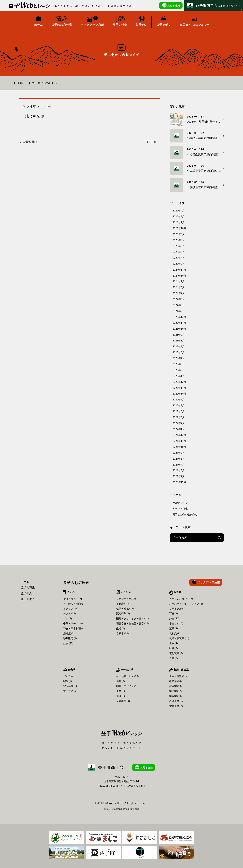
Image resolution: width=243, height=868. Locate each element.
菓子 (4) (174, 628)
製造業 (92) (175, 691)
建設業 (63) (175, 686)
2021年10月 (179, 447)
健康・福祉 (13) (125, 608)
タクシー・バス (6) (127, 599)
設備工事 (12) (177, 701)
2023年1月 (179, 376)
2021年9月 (179, 453)
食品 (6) (174, 658)
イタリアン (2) (71, 608)
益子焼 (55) (70, 691)
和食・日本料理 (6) (74, 628)
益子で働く (28, 599)
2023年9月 (179, 335)
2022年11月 (179, 388)
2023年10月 (179, 329)
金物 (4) (174, 643)
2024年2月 (179, 311)
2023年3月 (179, 364)
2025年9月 (179, 234)
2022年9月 (179, 400)
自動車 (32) (123, 633)
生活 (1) (121, 628)
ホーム (25, 581)
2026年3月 (179, 216)
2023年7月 (179, 346)
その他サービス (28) (128, 676)
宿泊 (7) (68, 681)
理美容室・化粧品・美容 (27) (133, 623)
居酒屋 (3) (69, 633)
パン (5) (68, 618)
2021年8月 (179, 459)
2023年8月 (179, 341)
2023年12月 (179, 317)
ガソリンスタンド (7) (181, 599)
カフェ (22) (70, 613)
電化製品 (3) (176, 653)
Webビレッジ (180, 503)
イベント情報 (180, 508)
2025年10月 (179, 228)
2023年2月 (179, 370)
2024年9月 (179, 281)
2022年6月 (179, 411)
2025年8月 (179, 240)
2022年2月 (179, 423)
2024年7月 (179, 293)
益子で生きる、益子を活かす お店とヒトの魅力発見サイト (95, 6)
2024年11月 (179, 270)
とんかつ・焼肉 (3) (74, 604)
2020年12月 (179, 482)
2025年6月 (179, 246)
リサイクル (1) (177, 608)
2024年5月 (179, 305)
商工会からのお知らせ (46, 83)
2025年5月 (179, 252)
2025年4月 (179, 258)
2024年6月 (179, 299)
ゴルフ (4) (69, 676)
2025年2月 (179, 264)
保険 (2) (121, 681)
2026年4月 (179, 211)
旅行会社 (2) (70, 686)
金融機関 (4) (123, 701)
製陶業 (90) (175, 696)
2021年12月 (179, 435)
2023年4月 (179, 358)
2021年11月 (179, 441)
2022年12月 (179, 382)
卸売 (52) (174, 618)
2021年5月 (179, 470)
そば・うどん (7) (73, 599)
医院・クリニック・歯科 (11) (133, 618)
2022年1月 (179, 429)
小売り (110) (176, 623)
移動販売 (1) (70, 638)
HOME (21, 83)
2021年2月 (179, 476)
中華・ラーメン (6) (74, 623)
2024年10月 (179, 276)
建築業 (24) (175, 681)
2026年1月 (179, 222)
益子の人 (26, 593)
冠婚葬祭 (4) (123, 613)
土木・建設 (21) (178, 676)
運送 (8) (121, 696)
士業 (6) (121, 691)
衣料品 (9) (175, 633)
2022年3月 (179, 417)
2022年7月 (179, 405)
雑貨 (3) (174, 648)
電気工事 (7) (176, 706)
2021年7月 (179, 465)
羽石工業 (151, 142)
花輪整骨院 (30, 142)
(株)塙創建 (35, 116)
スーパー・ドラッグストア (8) (186, 604)
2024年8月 (179, 287)
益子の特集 (28, 587)
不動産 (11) (123, 604)
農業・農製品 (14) (179, 638)
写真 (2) (174, 613)
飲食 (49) (68, 643)
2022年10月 (179, 394)
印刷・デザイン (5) (127, 686)
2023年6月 (179, 352)
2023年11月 (179, 323)
